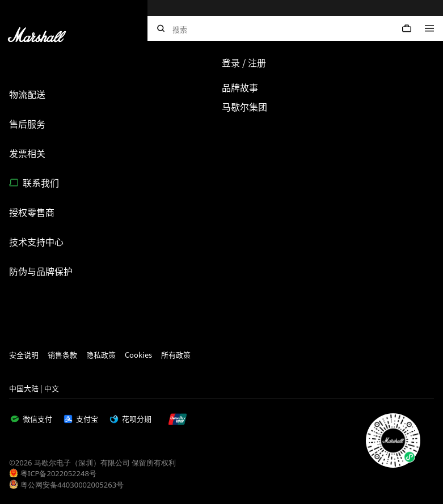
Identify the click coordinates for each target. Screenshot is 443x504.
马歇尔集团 (244, 107)
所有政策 (176, 355)
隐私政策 (101, 355)
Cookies (138, 355)
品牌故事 (240, 87)
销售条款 (62, 355)
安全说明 (24, 355)
